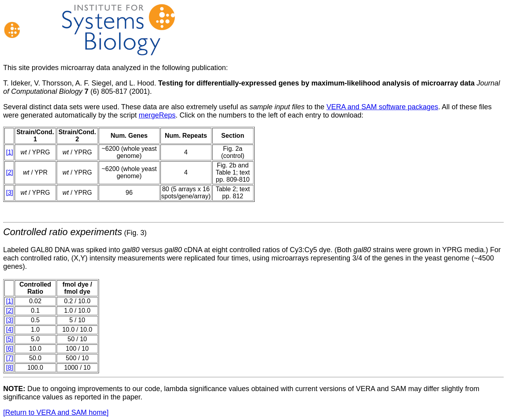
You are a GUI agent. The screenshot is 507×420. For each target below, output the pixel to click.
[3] (10, 193)
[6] (10, 349)
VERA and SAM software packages (382, 107)
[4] (10, 330)
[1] (10, 152)
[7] (10, 358)
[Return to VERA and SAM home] (56, 412)
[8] (10, 368)
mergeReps (157, 115)
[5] (10, 339)
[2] (10, 172)
